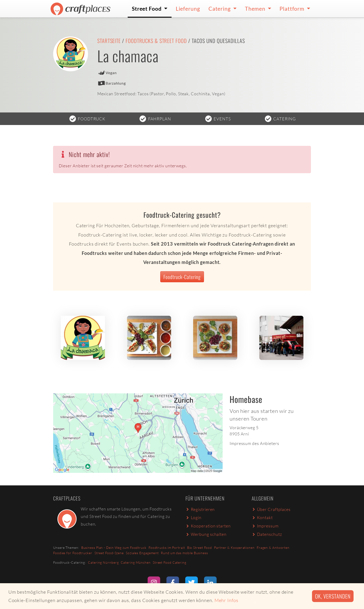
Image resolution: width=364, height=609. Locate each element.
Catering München (136, 562)
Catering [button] (220, 9)
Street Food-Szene (109, 553)
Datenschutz (267, 534)
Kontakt (262, 517)
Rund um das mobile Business (184, 553)
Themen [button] (256, 9)
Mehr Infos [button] (226, 600)
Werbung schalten (206, 534)
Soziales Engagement (142, 553)
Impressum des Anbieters (254, 443)
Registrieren (200, 509)
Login (193, 517)
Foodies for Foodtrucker (73, 553)
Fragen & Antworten (273, 548)
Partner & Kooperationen (234, 548)
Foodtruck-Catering (182, 277)
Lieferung (188, 9)
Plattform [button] (292, 9)
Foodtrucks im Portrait (167, 548)
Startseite (109, 41)
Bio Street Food (200, 548)
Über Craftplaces (271, 509)
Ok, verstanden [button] (333, 596)
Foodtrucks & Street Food (156, 41)
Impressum (265, 526)
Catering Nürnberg (103, 562)
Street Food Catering (170, 562)
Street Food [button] (147, 9)
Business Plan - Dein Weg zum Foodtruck (114, 548)
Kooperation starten (208, 526)
